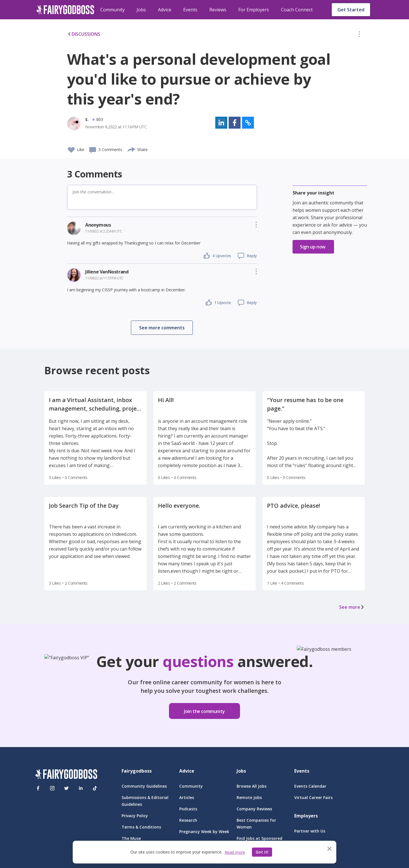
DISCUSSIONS (84, 34)
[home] (65, 10)
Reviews (218, 10)
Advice (165, 10)
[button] (359, 35)
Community (112, 10)
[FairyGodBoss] (66, 775)
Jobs (141, 10)
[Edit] (359, 35)
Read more (235, 852)
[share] (132, 149)
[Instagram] (52, 788)
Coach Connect (297, 10)
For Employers (254, 10)
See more (352, 607)
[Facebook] (38, 788)
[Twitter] (66, 788)
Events (190, 10)
